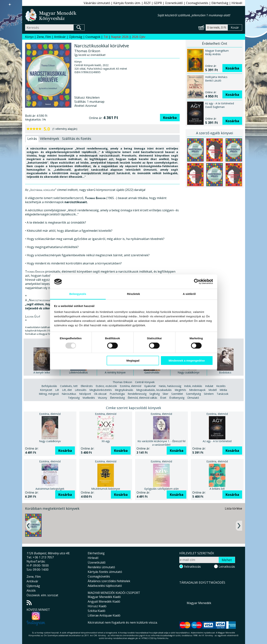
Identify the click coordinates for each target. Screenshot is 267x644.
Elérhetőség (220, 3)
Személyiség (193, 394)
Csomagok (93, 37)
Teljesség (74, 398)
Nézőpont (85, 394)
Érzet (163, 398)
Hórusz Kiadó (97, 606)
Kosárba (170, 118)
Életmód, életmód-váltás (142, 398)
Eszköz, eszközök (106, 386)
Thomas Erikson (122, 382)
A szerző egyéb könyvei (215, 133)
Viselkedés (89, 398)
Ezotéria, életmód (131, 386)
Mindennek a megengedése (187, 361)
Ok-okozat (100, 394)
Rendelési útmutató (101, 567)
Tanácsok (223, 394)
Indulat (209, 386)
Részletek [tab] (133, 294)
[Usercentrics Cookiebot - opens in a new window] (197, 282)
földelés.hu (163, 638)
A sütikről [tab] (189, 294)
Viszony (102, 398)
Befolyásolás (49, 386)
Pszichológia (117, 394)
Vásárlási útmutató (97, 3)
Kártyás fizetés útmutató (105, 572)
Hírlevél (237, 3)
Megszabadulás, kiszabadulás (154, 390)
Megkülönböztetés (101, 390)
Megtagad (133, 361)
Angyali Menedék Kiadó (104, 601)
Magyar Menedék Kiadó (104, 597)
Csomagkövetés (197, 3)
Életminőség (117, 398)
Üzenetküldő (174, 3)
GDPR (158, 3)
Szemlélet (177, 394)
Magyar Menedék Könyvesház (91, 15)
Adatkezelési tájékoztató (105, 586)
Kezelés (221, 386)
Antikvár (60, 37)
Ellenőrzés (87, 386)
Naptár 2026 (120, 37)
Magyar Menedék (199, 603)
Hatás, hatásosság (170, 386)
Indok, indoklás (193, 386)
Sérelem (209, 394)
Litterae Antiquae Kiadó (104, 615)
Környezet (46, 390)
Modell (213, 390)
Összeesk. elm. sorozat (42, 595)
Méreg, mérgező (49, 394)
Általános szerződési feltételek (109, 581)
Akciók (31, 591)
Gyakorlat (150, 386)
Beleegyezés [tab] (78, 294)
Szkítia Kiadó (97, 611)
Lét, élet (67, 390)
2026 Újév (139, 37)
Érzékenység (177, 398)
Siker (165, 394)
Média (223, 390)
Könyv (29, 37)
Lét (57, 390)
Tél (106, 37)
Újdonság (76, 37)
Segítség (154, 394)
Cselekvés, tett (69, 386)
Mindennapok (197, 390)
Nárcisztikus (69, 394)
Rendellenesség (137, 394)
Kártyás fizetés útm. (127, 3)
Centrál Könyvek (145, 382)
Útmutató (193, 398)
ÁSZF (147, 3)
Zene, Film (44, 37)
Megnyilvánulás (124, 390)
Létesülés (81, 390)
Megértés (180, 390)
